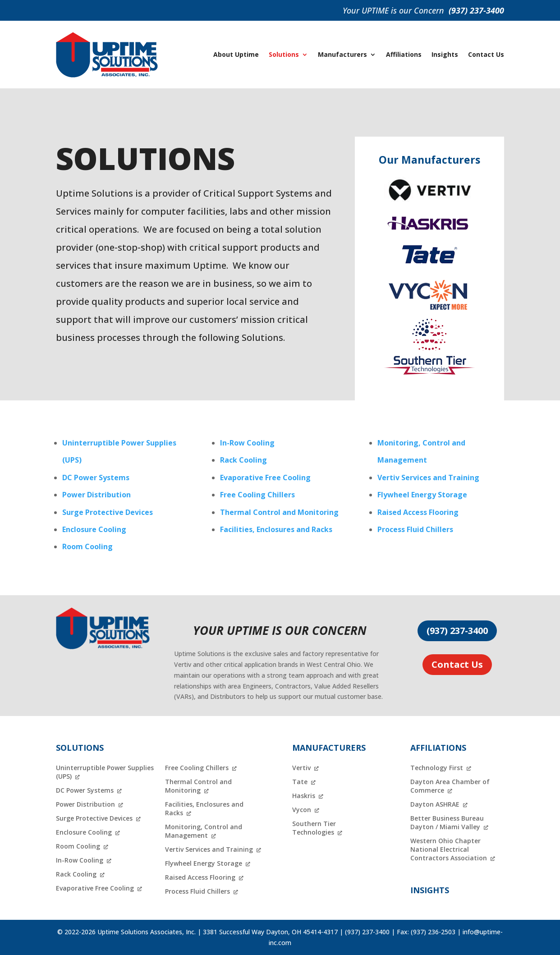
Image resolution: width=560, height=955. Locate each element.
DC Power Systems (96, 477)
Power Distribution (96, 495)
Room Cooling (87, 546)
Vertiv (301, 768)
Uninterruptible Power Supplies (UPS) (105, 772)
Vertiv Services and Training (428, 477)
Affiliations (404, 54)
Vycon (302, 810)
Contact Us (486, 54)
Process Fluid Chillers (415, 529)
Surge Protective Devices (108, 512)
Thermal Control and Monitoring (279, 512)
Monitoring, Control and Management (204, 831)
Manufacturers (342, 54)
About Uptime (236, 54)
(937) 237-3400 (476, 10)
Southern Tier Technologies (314, 828)
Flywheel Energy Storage (422, 495)
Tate (300, 782)
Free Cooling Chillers (257, 495)
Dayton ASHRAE (435, 804)
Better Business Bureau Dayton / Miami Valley (447, 822)
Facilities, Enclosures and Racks (276, 529)
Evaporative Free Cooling (265, 477)
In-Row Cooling (247, 443)
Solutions (284, 54)
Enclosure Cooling (94, 529)
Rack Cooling (243, 460)
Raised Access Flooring (418, 512)
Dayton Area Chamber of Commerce (450, 786)
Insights (445, 54)
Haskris (304, 796)
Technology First (437, 768)
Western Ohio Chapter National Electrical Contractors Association (449, 849)
